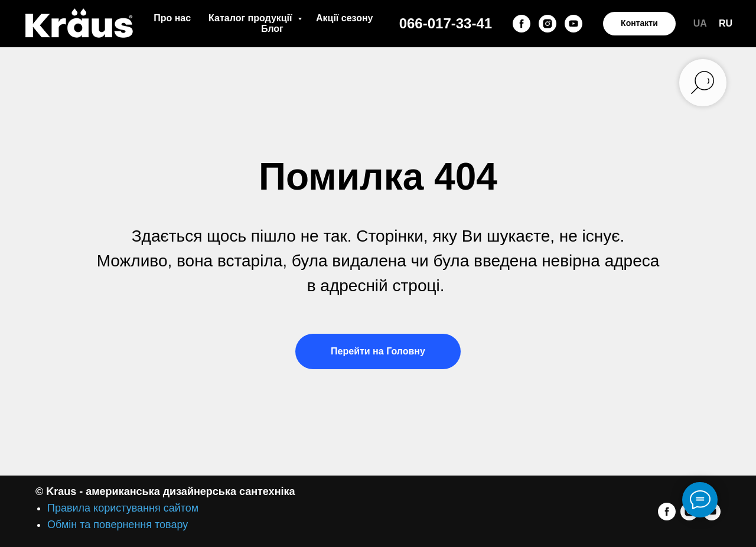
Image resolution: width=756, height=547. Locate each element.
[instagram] (548, 24)
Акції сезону (344, 18)
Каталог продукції (252, 18)
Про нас (172, 18)
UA (700, 23)
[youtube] (573, 24)
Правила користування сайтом (123, 508)
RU (726, 23)
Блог (272, 29)
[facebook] (522, 24)
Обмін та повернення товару (118, 525)
